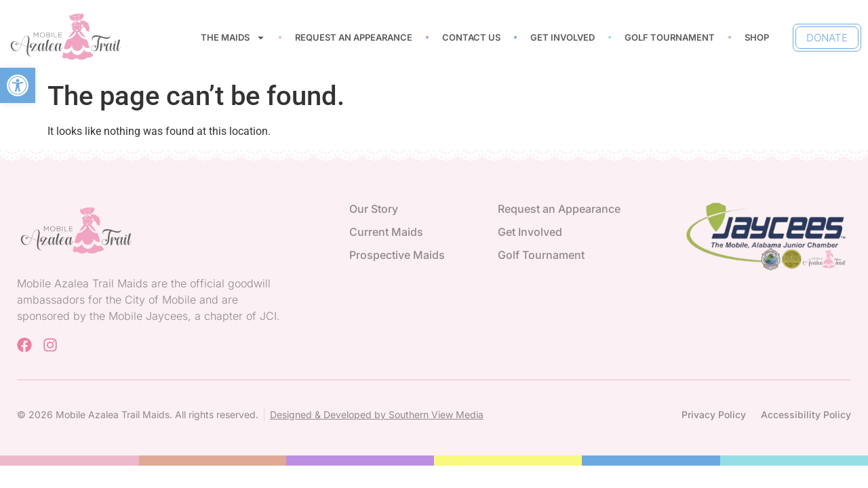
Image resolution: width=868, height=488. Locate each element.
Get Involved (563, 37)
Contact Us (471, 37)
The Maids (233, 38)
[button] (18, 85)
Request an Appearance (354, 37)
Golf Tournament (670, 37)
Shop (757, 37)
